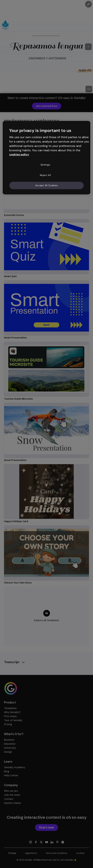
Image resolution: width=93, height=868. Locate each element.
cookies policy (19, 154)
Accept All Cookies (47, 185)
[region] (46, 158)
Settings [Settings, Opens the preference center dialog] (45, 165)
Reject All (45, 175)
